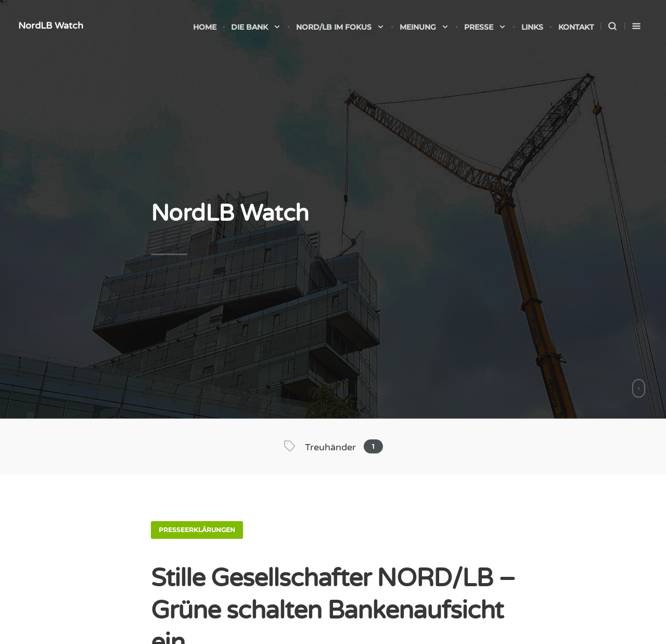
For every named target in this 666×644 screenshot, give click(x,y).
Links (532, 27)
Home (205, 27)
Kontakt (576, 27)
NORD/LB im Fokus (340, 27)
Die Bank (256, 27)
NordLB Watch (51, 26)
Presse (485, 27)
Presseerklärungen (197, 530)
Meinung (424, 27)
